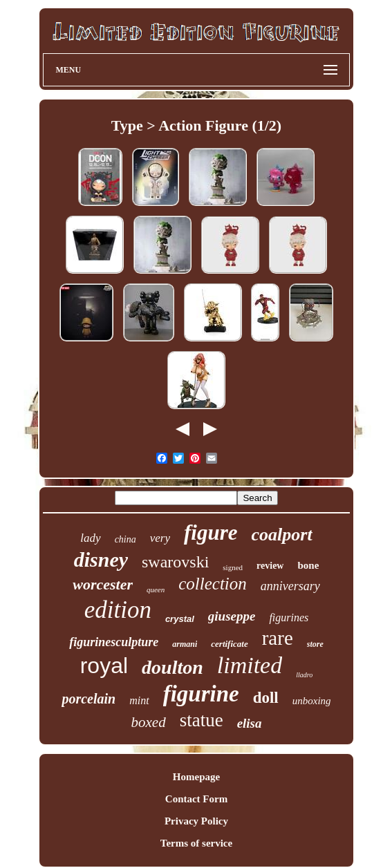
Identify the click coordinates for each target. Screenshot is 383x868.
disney (101, 559)
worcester (103, 584)
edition (118, 610)
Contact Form (196, 799)
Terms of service (196, 843)
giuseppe (232, 616)
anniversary (290, 586)
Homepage (196, 777)
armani (185, 644)
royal (104, 666)
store (315, 644)
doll (266, 698)
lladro (304, 675)
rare (278, 638)
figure (211, 532)
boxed (148, 722)
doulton (172, 667)
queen (156, 589)
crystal (180, 619)
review (270, 566)
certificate (229, 644)
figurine (201, 694)
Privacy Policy (196, 821)
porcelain (88, 699)
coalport (282, 535)
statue (202, 720)
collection (213, 584)
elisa (250, 723)
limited (250, 665)
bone (308, 565)
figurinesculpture (114, 642)
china (125, 539)
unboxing (312, 701)
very (160, 538)
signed (233, 567)
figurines (289, 617)
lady (90, 538)
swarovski (175, 562)
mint (139, 700)
